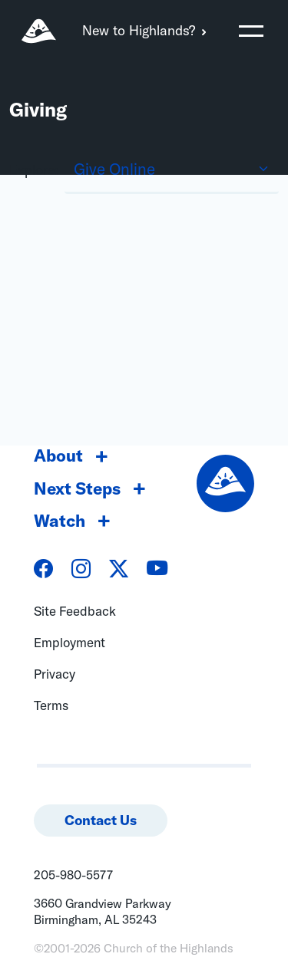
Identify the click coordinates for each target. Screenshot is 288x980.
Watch (60, 521)
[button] (251, 31)
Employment (70, 642)
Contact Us (101, 820)
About (58, 455)
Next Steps (77, 488)
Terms (51, 705)
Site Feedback (75, 611)
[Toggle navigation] (251, 31)
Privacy (55, 674)
